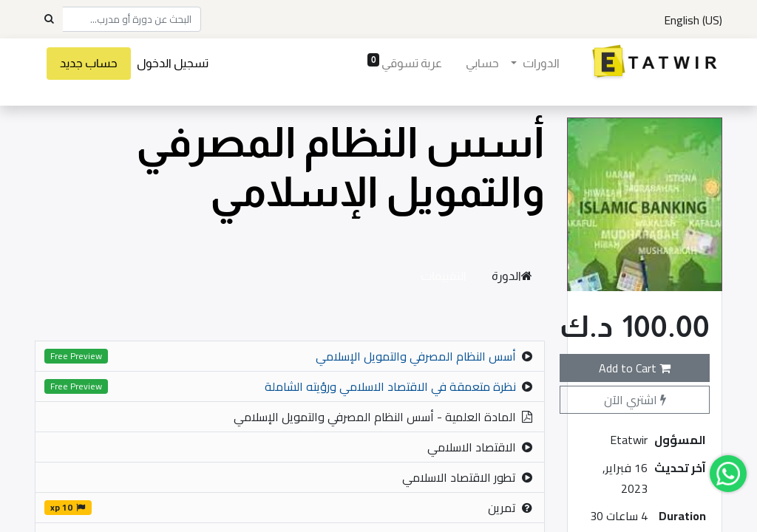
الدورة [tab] (512, 276)
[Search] (49, 19)
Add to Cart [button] (635, 368)
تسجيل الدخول (173, 63)
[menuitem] (482, 64)
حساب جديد (89, 63)
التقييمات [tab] (444, 276)
